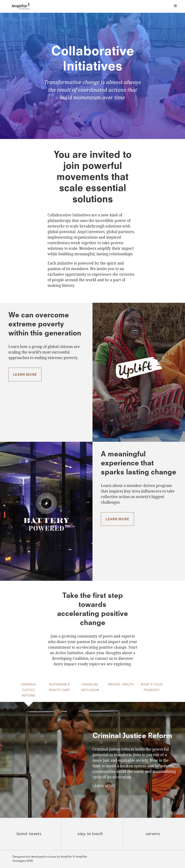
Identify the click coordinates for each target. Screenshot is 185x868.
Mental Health (121, 685)
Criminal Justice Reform (28, 690)
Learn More (104, 786)
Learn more (25, 375)
